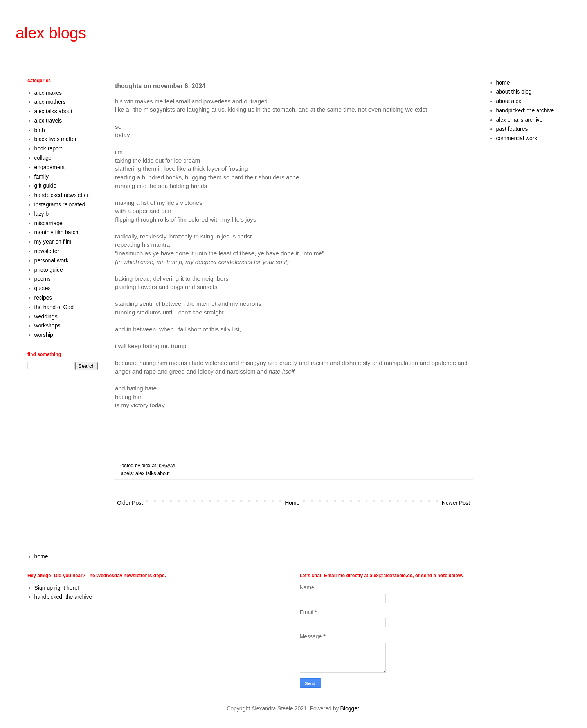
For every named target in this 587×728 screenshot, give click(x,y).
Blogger (349, 708)
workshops (48, 325)
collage (43, 158)
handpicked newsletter (62, 195)
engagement (50, 167)
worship (44, 335)
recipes (43, 298)
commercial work (517, 138)
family (42, 177)
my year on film (53, 242)
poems (43, 279)
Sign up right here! (57, 588)
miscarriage (49, 223)
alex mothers (50, 102)
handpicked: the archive (525, 110)
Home (292, 503)
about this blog (514, 92)
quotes (43, 288)
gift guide (46, 186)
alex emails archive (519, 120)
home (503, 83)
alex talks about (153, 473)
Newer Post (456, 503)
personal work (51, 260)
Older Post (130, 503)
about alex (509, 101)
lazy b (42, 214)
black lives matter (56, 139)
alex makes (48, 93)
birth (40, 130)
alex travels (48, 121)
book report (48, 148)
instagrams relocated (60, 204)
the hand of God (54, 307)
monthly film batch (57, 232)
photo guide (49, 270)
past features (512, 129)
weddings (46, 316)
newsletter (47, 251)
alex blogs (51, 33)
